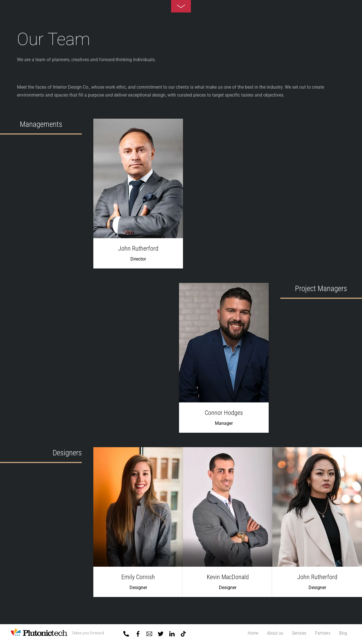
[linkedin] (172, 633)
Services (299, 633)
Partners (323, 633)
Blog (343, 633)
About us (275, 633)
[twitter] (161, 633)
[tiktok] (183, 633)
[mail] (149, 633)
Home (253, 633)
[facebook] (138, 633)
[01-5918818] (126, 633)
